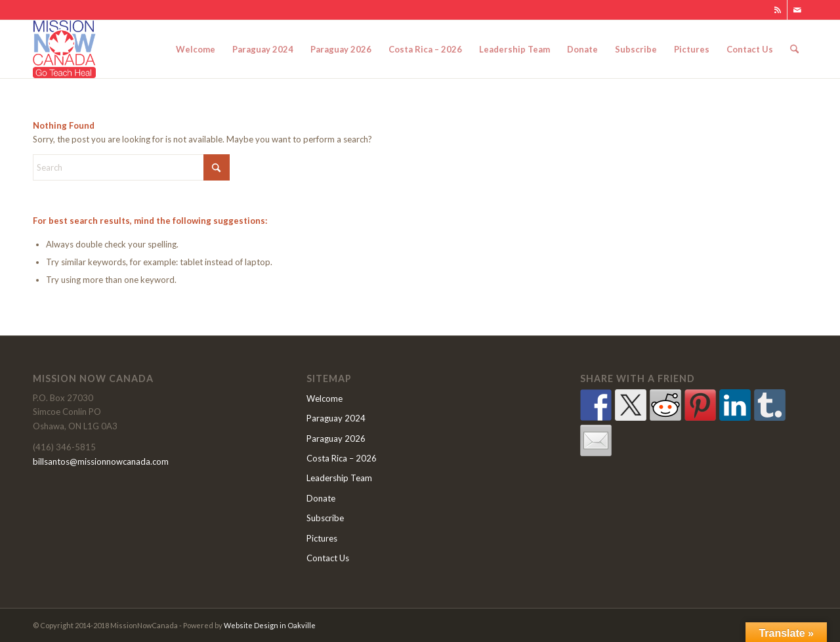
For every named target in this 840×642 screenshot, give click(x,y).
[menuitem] (196, 49)
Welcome (325, 398)
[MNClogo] (64, 49)
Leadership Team (339, 478)
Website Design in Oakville (270, 625)
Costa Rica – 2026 (342, 458)
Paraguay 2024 (336, 418)
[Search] (794, 49)
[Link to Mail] (797, 10)
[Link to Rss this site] (777, 10)
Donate (321, 498)
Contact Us (328, 558)
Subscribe (325, 518)
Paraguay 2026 (336, 439)
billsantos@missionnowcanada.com (101, 461)
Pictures (322, 538)
